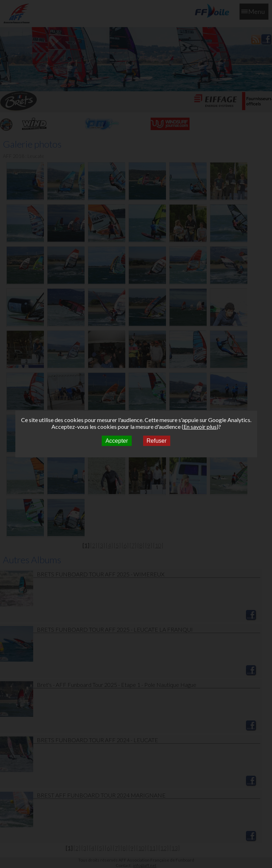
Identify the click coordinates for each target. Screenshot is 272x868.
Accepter (117, 441)
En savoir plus (200, 427)
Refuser (157, 441)
